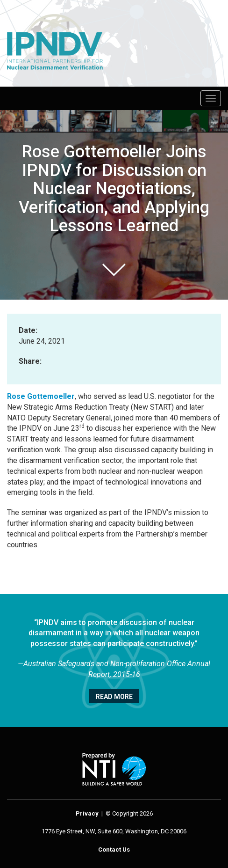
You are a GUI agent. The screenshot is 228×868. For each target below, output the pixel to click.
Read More (114, 697)
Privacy (87, 813)
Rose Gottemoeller (41, 396)
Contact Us (114, 850)
